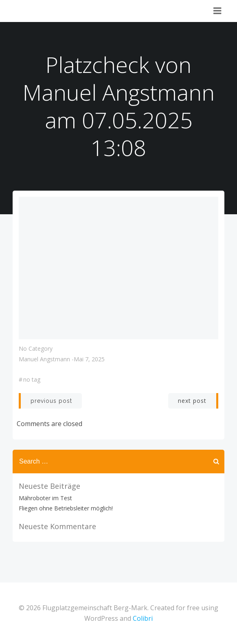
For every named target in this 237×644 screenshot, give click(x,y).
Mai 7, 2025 (89, 359)
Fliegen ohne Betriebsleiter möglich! (66, 508)
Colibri (143, 618)
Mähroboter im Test (45, 498)
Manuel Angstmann (44, 359)
